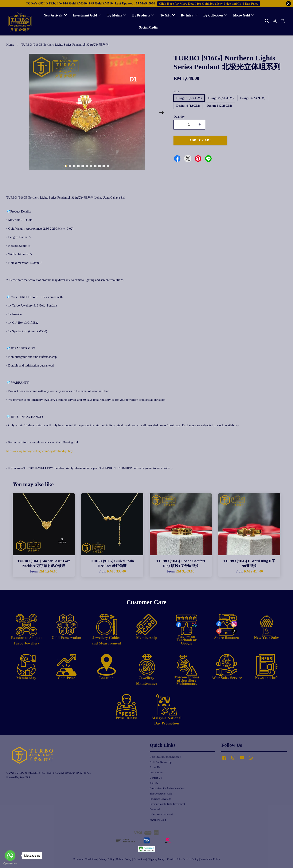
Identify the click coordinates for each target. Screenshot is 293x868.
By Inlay (189, 15)
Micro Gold (244, 15)
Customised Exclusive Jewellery (167, 788)
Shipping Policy (156, 859)
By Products (143, 15)
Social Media (148, 27)
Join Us (154, 783)
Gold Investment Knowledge (165, 757)
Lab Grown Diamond (161, 815)
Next (161, 113)
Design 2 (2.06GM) (221, 98)
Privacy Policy (107, 859)
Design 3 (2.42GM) (253, 98)
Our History (156, 773)
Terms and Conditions (85, 859)
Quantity (179, 117)
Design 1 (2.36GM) (189, 98)
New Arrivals (55, 15)
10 (104, 166)
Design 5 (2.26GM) (219, 106)
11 (108, 166)
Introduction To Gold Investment (167, 804)
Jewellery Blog (158, 820)
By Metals (117, 15)
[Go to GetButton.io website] (10, 864)
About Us (155, 767)
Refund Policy (124, 859)
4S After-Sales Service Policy (183, 859)
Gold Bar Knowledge (161, 762)
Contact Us (156, 778)
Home (10, 45)
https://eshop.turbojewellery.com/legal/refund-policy (40, 451)
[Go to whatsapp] (10, 856)
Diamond (155, 809)
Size (176, 91)
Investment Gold (87, 15)
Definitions (140, 859)
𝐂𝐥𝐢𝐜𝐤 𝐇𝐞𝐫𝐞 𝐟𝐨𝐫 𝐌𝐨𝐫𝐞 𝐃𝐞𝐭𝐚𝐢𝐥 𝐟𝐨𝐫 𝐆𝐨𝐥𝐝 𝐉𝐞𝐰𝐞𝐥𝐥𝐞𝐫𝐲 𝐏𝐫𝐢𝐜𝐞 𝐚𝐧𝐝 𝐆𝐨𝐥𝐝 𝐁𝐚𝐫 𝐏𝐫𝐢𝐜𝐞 (209, 4)
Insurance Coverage (160, 799)
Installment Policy (210, 859)
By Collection (215, 15)
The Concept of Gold (161, 794)
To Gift (167, 15)
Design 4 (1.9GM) (188, 106)
